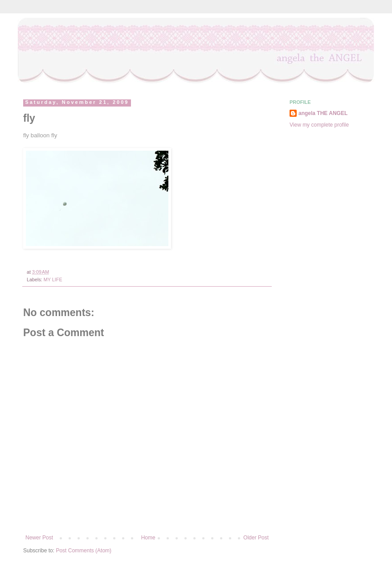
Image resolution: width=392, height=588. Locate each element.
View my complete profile (319, 125)
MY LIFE (53, 280)
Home (148, 538)
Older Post (256, 538)
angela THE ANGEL (323, 113)
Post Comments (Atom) (84, 551)
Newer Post (39, 538)
